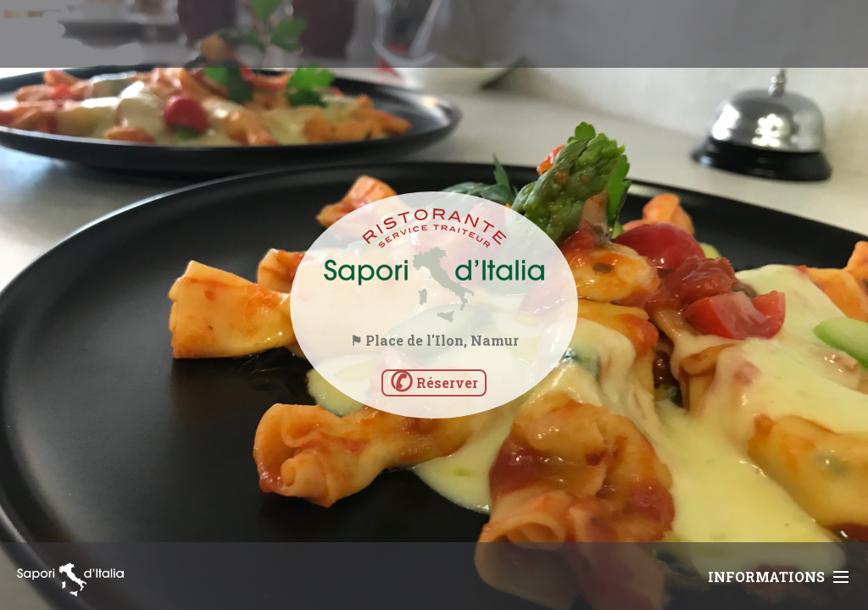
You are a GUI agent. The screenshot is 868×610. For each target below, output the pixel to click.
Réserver (434, 383)
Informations (778, 577)
